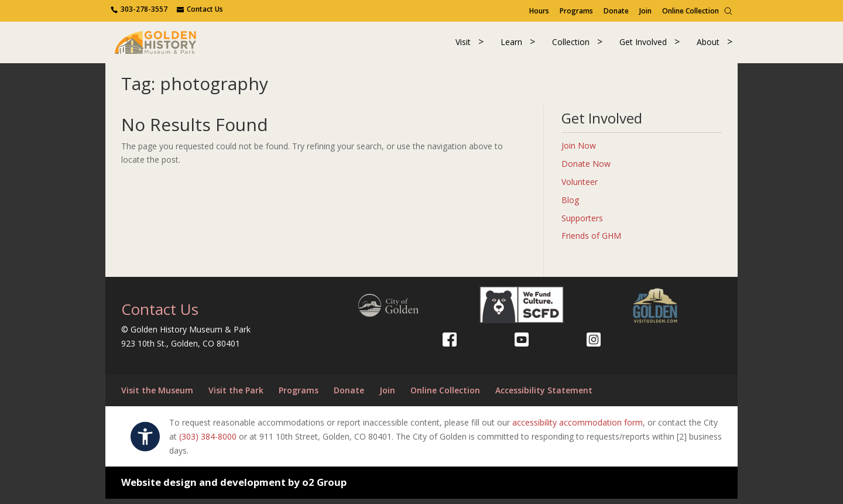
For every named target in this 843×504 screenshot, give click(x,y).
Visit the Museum (157, 395)
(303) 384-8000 (208, 441)
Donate (616, 11)
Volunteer (580, 187)
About (708, 45)
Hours (539, 11)
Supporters (582, 223)
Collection (571, 45)
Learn (511, 45)
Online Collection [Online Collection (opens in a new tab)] (690, 11)
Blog (570, 205)
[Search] (728, 11)
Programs (576, 11)
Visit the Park (236, 395)
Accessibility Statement (544, 395)
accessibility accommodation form (578, 428)
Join (645, 11)
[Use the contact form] (200, 9)
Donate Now (586, 169)
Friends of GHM (591, 241)
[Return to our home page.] (165, 44)
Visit (463, 45)
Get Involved (643, 45)
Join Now (579, 151)
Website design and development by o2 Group (234, 487)
